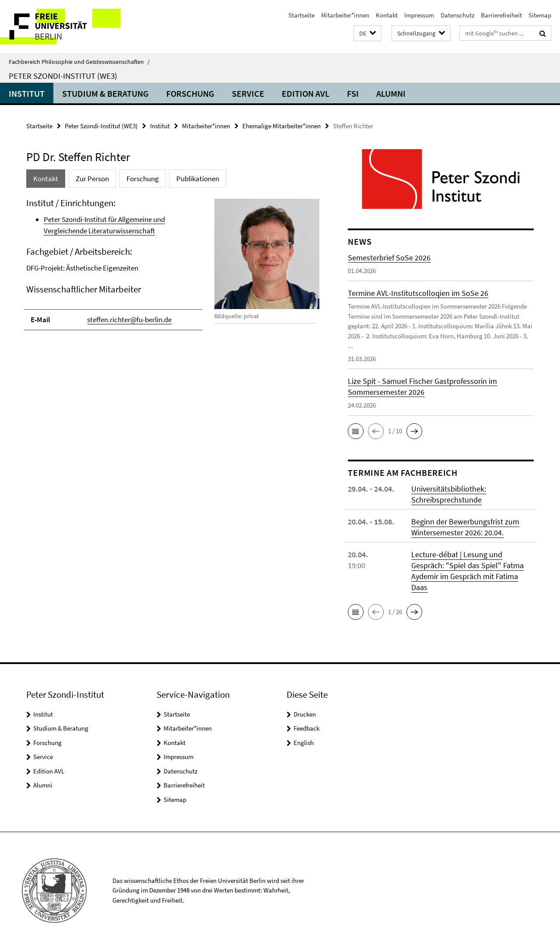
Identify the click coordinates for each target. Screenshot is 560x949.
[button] (367, 33)
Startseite (301, 15)
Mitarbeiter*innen (345, 15)
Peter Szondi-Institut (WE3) (63, 76)
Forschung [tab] (143, 179)
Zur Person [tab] (92, 179)
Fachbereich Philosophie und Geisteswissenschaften (79, 62)
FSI (353, 93)
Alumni (391, 93)
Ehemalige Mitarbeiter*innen (282, 126)
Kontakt (387, 15)
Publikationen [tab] (198, 179)
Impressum (419, 15)
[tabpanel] (171, 268)
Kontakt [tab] (46, 179)
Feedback (306, 728)
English (304, 743)
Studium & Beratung (105, 93)
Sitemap (540, 15)
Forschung (190, 93)
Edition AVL (306, 93)
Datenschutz (457, 15)
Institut (27, 93)
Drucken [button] (305, 714)
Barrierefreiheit (501, 15)
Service (248, 93)
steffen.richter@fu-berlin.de (129, 320)
